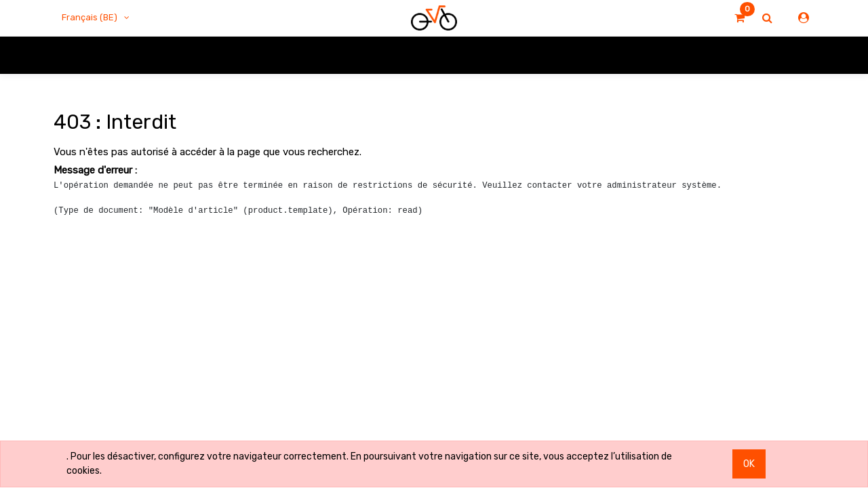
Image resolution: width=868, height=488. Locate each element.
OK (749, 464)
